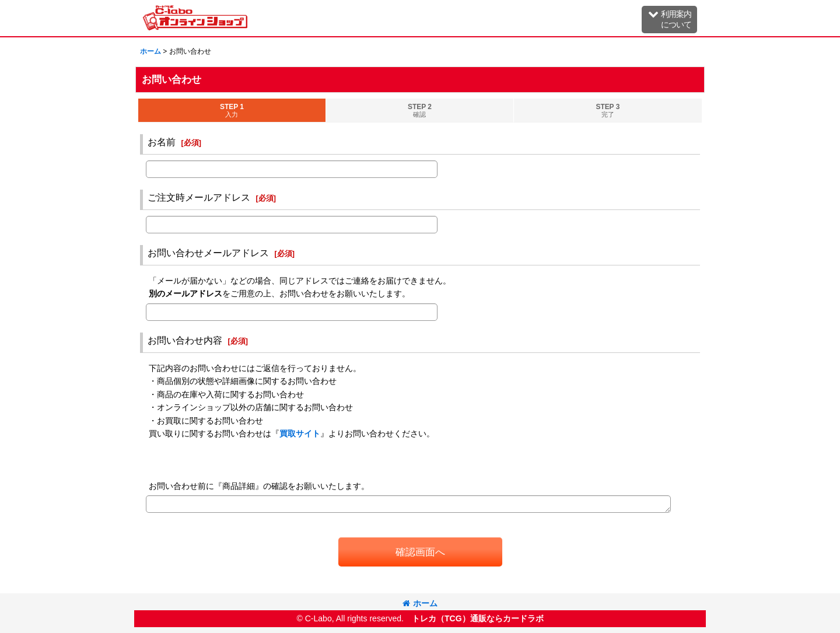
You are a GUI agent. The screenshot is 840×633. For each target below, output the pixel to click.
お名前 (162, 142)
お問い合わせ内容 (185, 340)
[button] (669, 20)
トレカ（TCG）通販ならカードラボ (478, 618)
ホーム (420, 603)
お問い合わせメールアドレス (208, 253)
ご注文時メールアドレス (199, 197)
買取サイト (300, 433)
